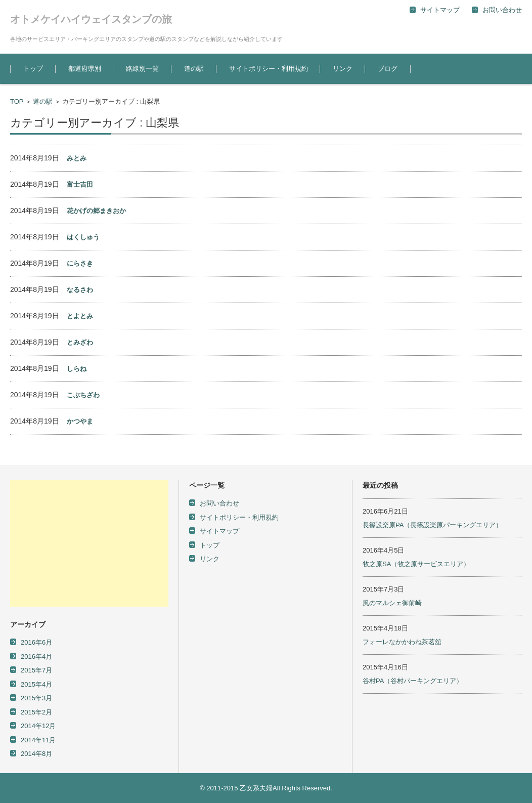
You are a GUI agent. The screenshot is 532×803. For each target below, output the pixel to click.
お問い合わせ (219, 503)
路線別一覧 (142, 69)
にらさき (80, 263)
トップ (33, 69)
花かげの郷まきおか (96, 211)
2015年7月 (36, 670)
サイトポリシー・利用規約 (269, 69)
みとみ (77, 158)
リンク (343, 69)
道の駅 (194, 69)
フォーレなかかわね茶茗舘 (402, 642)
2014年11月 (38, 740)
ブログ (388, 69)
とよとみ (80, 316)
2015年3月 (36, 698)
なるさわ (80, 290)
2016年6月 (36, 642)
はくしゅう (83, 237)
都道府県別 (85, 69)
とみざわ (80, 342)
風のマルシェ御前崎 (392, 603)
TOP (17, 101)
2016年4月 (36, 657)
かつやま (80, 421)
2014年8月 (36, 754)
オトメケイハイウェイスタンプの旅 (91, 19)
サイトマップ (219, 531)
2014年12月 (38, 726)
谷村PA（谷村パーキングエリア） (413, 681)
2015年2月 (36, 712)
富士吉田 (80, 184)
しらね (77, 369)
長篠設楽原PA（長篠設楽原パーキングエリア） (432, 525)
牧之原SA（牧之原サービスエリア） (416, 564)
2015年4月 (36, 684)
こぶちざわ (83, 395)
